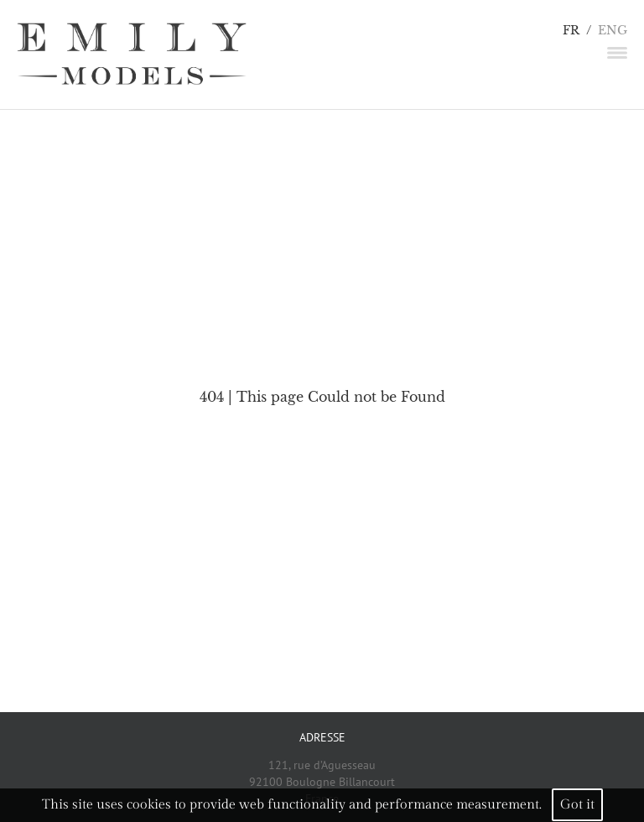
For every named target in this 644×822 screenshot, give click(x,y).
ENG (613, 31)
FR (571, 31)
